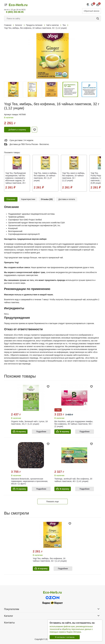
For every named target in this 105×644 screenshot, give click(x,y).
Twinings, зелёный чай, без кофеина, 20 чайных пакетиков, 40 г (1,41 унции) (73, 480)
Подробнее (41, 432)
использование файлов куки (62, 626)
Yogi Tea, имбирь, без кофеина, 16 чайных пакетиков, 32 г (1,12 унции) (50, 560)
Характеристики (28, 199)
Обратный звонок (92, 11)
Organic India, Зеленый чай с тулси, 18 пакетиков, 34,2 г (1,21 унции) (29, 423)
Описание (11, 199)
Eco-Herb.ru (18, 5)
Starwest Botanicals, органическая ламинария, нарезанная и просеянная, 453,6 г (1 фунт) (30, 481)
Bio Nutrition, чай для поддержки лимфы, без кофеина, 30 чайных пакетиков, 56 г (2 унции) (74, 424)
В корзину (21, 432)
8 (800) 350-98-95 (15, 12)
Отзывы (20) (47, 199)
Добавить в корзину (17, 130)
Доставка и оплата (67, 199)
